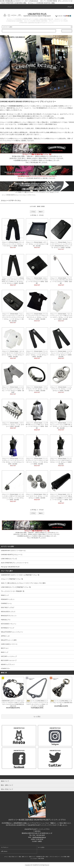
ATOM (42, 859)
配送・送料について (23, 857)
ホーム (3, 195)
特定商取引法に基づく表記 (42, 857)
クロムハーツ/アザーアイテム (29, 195)
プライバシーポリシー (54, 857)
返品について (32, 857)
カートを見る (41, 847)
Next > (41, 212)
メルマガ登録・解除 (65, 857)
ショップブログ (34, 859)
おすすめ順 (33, 206)
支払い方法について (13, 857)
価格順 (39, 206)
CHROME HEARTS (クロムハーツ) (14, 195)
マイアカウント (5, 847)
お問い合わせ (4, 851)
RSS (39, 859)
